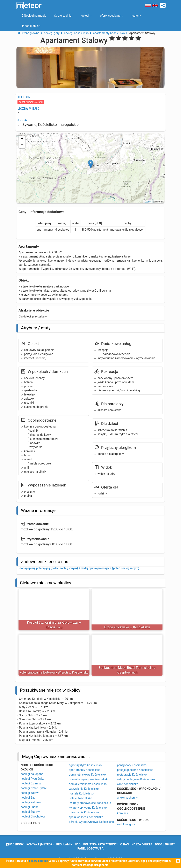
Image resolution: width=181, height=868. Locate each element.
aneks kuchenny (127, 798)
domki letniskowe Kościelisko (88, 784)
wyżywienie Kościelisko (84, 789)
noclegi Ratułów (31, 802)
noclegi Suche (30, 807)
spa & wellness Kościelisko (86, 817)
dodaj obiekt (165, 844)
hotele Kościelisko (81, 798)
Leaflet (148, 202)
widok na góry (126, 824)
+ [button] (22, 139)
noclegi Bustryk (30, 812)
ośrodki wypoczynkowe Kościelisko (91, 822)
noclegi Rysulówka (32, 779)
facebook (15, 844)
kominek (122, 813)
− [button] (22, 145)
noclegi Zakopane (32, 774)
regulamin (64, 844)
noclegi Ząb (28, 798)
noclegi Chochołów (33, 816)
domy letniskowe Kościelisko (87, 775)
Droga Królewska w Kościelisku (127, 627)
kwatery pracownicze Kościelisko (90, 803)
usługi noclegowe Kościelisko (136, 779)
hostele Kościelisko (81, 793)
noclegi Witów (30, 793)
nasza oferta (142, 844)
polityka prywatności (100, 844)
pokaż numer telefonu (31, 102)
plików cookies (38, 861)
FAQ (78, 844)
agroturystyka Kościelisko (85, 765)
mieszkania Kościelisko (84, 812)
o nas (125, 844)
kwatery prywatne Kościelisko (88, 808)
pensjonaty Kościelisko (132, 765)
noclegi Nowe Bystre (34, 788)
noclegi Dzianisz (31, 783)
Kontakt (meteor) (40, 844)
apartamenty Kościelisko (85, 770)
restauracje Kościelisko (132, 775)
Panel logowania (91, 848)
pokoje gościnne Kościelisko (135, 770)
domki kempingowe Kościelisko (89, 779)
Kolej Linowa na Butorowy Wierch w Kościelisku (54, 672)
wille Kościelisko (128, 784)
